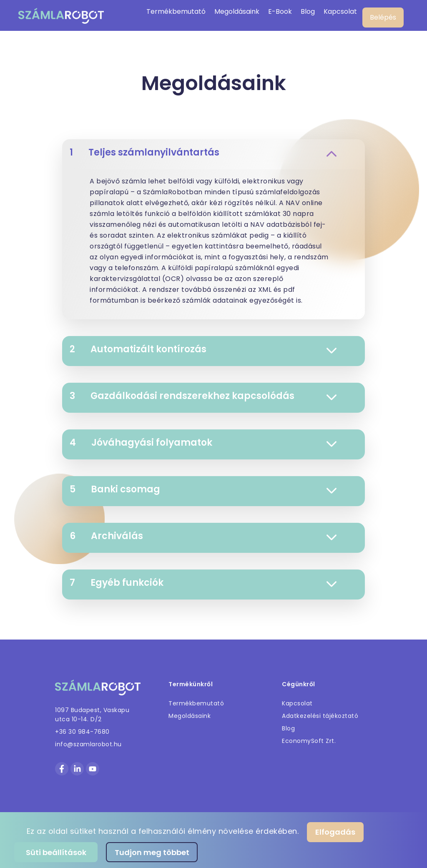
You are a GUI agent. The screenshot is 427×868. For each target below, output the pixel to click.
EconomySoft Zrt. (309, 741)
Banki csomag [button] (203, 489)
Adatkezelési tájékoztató (320, 716)
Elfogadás (335, 832)
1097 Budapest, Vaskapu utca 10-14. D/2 (92, 715)
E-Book (280, 11)
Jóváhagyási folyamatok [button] (203, 443)
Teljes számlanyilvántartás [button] (203, 152)
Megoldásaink (237, 11)
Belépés (383, 17)
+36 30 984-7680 (82, 732)
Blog (308, 11)
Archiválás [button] (203, 536)
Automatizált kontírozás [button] (203, 349)
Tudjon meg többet (152, 852)
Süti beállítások (56, 852)
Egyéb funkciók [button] (203, 583)
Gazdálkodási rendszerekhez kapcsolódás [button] (203, 396)
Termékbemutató (176, 11)
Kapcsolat (340, 11)
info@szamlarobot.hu (88, 744)
